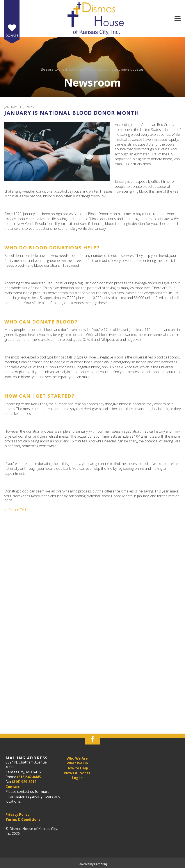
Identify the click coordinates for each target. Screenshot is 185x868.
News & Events (77, 773)
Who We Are (77, 758)
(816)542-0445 (29, 777)
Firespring (101, 864)
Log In (77, 778)
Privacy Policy (17, 814)
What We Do (77, 763)
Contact (13, 787)
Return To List (19, 510)
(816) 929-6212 (24, 782)
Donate (12, 36)
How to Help (77, 768)
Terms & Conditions (23, 819)
